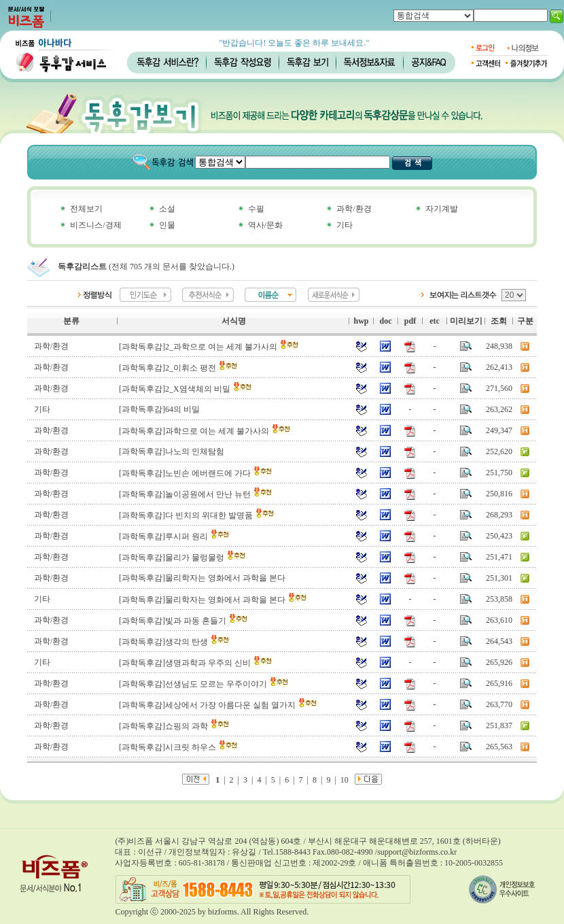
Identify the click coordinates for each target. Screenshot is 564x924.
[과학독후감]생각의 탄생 (175, 642)
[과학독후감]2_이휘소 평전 (179, 368)
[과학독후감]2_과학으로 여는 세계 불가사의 (209, 347)
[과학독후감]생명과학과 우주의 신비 (196, 663)
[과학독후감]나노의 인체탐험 (172, 451)
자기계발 (442, 209)
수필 (256, 209)
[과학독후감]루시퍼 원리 (175, 536)
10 (345, 780)
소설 (167, 209)
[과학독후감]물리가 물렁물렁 (183, 558)
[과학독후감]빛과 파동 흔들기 (184, 621)
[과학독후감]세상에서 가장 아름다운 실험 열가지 (218, 705)
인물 (167, 225)
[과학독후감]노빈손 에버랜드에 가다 (196, 473)
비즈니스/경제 (95, 225)
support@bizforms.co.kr (417, 852)
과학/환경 (354, 209)
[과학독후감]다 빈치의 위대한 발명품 (197, 515)
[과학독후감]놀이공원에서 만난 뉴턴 (196, 494)
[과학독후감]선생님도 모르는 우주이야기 (204, 684)
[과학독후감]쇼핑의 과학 (175, 726)
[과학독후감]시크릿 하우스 (179, 747)
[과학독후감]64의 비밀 (159, 409)
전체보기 (86, 209)
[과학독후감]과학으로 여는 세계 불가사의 (205, 431)
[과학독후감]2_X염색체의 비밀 (186, 389)
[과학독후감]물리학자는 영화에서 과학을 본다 (202, 578)
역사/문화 (265, 225)
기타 (345, 225)
